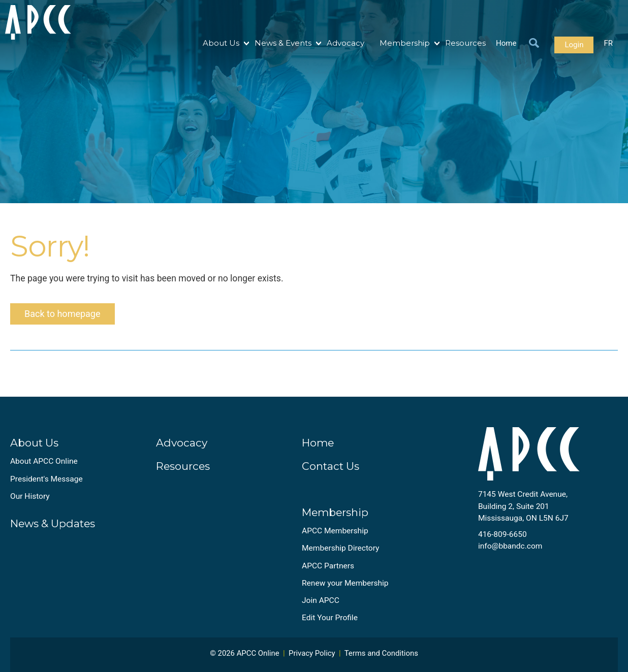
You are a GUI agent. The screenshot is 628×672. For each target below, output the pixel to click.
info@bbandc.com (510, 546)
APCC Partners (328, 566)
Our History (30, 496)
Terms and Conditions (381, 653)
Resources (465, 43)
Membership (405, 43)
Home (506, 43)
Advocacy (346, 43)
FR (608, 43)
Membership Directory (340, 548)
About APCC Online (44, 461)
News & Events (283, 43)
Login (574, 45)
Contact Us (331, 466)
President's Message (46, 479)
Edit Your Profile (330, 618)
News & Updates (53, 523)
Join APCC (321, 600)
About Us (221, 43)
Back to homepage (62, 314)
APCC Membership (335, 531)
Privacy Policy (312, 653)
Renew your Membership (345, 583)
